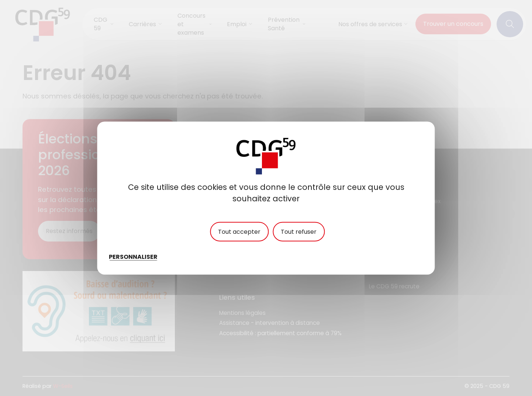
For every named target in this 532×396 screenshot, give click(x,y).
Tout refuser (299, 232)
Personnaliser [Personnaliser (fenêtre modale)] (133, 257)
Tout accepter (239, 232)
